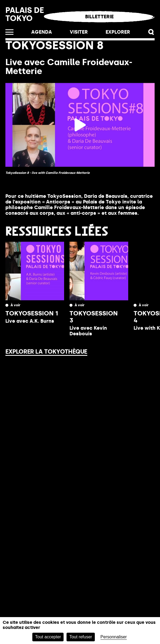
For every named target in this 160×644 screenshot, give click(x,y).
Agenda (42, 32)
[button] (151, 32)
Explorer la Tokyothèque (46, 352)
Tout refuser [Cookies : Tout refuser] (81, 637)
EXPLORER (118, 32)
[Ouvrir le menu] (9, 32)
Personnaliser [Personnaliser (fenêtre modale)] (114, 637)
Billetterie (99, 17)
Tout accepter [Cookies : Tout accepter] (48, 637)
